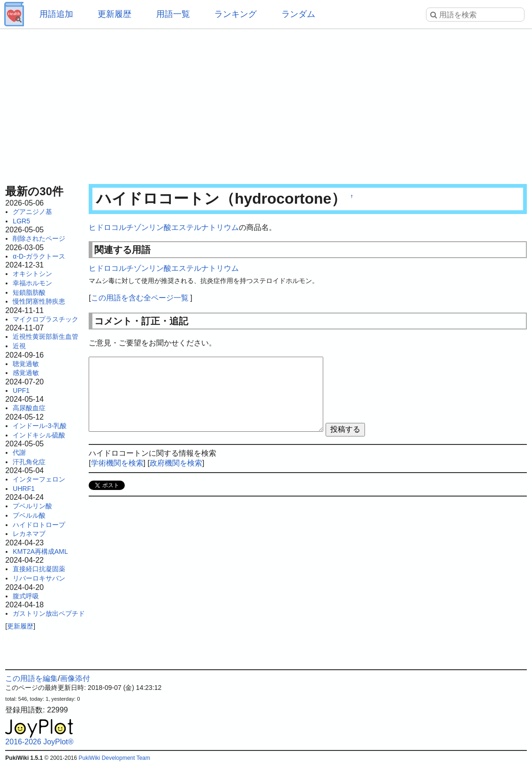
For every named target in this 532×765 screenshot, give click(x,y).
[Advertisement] (266, 103)
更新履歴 (114, 14)
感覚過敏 (26, 373)
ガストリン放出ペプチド (49, 613)
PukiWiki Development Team (115, 758)
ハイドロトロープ (39, 525)
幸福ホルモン (32, 283)
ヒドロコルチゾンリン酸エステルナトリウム (164, 227)
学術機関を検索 (117, 463)
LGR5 (21, 221)
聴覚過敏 (26, 364)
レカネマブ (29, 534)
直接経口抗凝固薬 (39, 569)
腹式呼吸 (26, 596)
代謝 (19, 452)
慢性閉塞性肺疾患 (39, 301)
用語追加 (56, 14)
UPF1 (21, 390)
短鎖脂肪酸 (29, 292)
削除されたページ (39, 238)
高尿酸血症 (29, 408)
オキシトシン (32, 274)
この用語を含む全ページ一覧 (140, 298)
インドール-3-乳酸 (40, 426)
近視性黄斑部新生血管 (46, 337)
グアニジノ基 (32, 212)
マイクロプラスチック (46, 319)
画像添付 (75, 678)
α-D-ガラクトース (39, 256)
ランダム (298, 14)
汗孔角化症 (29, 462)
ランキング (236, 14)
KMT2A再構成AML (40, 551)
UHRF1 (24, 489)
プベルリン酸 (32, 506)
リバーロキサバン (39, 578)
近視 (19, 346)
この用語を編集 (31, 678)
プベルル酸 (29, 515)
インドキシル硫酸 (39, 435)
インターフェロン (39, 479)
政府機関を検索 (176, 463)
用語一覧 (173, 14)
